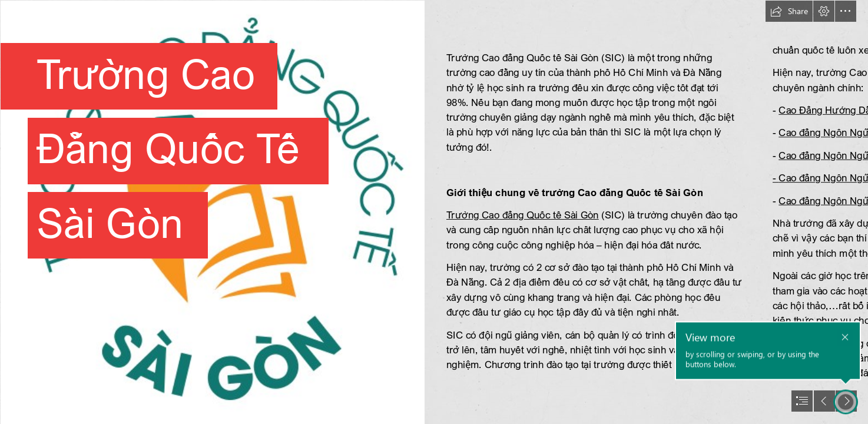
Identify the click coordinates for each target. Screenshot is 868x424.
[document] (434, 212)
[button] (789, 11)
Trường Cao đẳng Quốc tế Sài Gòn (523, 215)
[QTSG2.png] (212, 212)
